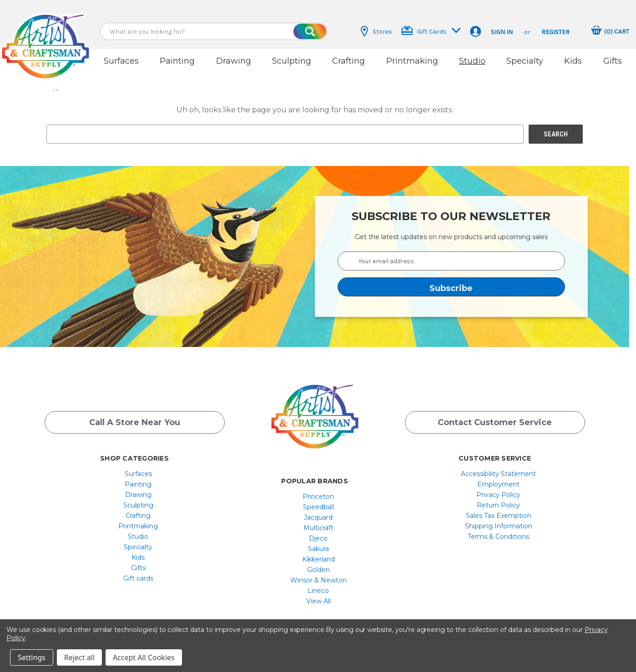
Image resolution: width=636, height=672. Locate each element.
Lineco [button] (318, 591)
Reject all (79, 657)
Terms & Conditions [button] (498, 537)
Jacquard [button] (318, 517)
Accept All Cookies (144, 657)
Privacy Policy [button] (498, 495)
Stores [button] (376, 31)
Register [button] (555, 32)
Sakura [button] (318, 549)
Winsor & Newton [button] (318, 580)
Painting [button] (177, 61)
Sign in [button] (502, 32)
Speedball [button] (318, 507)
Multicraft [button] (318, 528)
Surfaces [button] (121, 61)
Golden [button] (318, 570)
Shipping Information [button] (499, 526)
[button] (45, 38)
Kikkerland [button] (318, 559)
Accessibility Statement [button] (498, 474)
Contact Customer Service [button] (495, 422)
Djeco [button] (318, 538)
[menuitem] (138, 474)
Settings (32, 657)
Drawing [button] (234, 61)
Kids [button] (573, 61)
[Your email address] (451, 261)
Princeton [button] (318, 496)
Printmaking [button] (412, 61)
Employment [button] (498, 484)
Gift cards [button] (138, 578)
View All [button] (318, 601)
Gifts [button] (613, 61)
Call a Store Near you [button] (135, 422)
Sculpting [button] (292, 61)
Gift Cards (431, 31)
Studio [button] (472, 61)
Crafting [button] (348, 61)
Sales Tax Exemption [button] (499, 516)
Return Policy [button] (498, 505)
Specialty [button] (525, 61)
